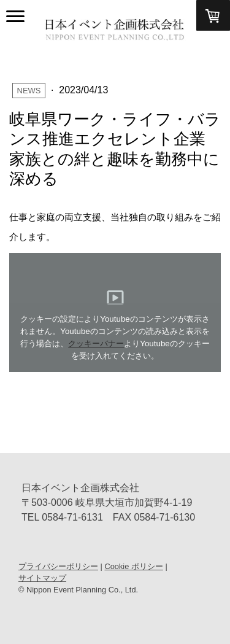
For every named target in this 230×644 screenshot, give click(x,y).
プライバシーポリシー (58, 566)
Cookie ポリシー (133, 566)
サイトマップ (42, 578)
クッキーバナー (96, 343)
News (29, 91)
